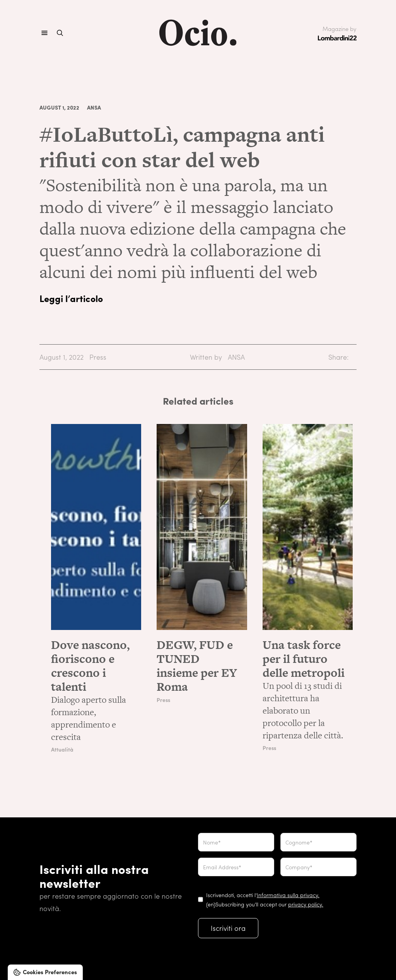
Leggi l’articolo (71, 298)
